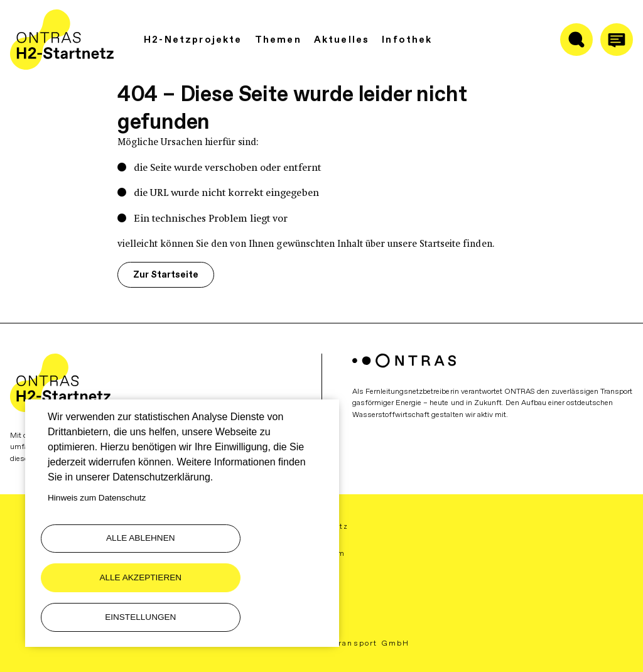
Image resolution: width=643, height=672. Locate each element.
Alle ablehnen (108, 575)
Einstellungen (108, 616)
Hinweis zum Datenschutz (97, 534)
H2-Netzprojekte (193, 40)
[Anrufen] (617, 40)
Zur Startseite (160, 274)
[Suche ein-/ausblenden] (576, 40)
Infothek (407, 40)
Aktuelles (342, 40)
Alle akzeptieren (254, 575)
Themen (278, 40)
